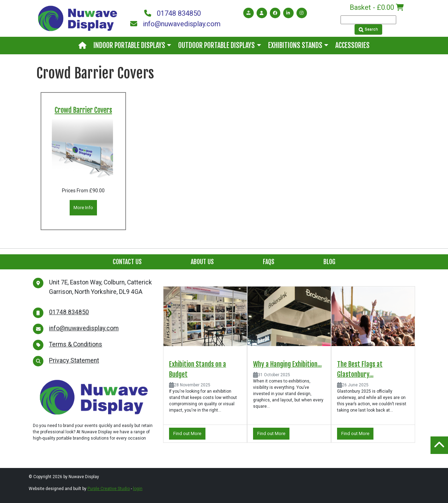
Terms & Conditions (76, 344)
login (138, 489)
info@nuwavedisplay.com (175, 24)
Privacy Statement (74, 360)
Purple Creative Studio (109, 489)
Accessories (352, 45)
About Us (202, 262)
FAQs (269, 262)
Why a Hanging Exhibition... (287, 364)
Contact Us (127, 262)
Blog (329, 262)
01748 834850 (173, 13)
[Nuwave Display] (78, 18)
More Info (83, 208)
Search (368, 29)
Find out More (187, 433)
